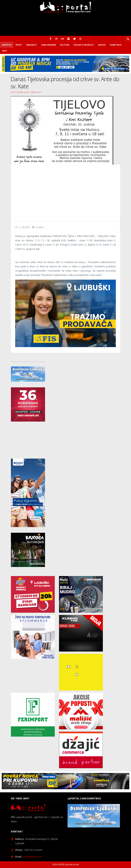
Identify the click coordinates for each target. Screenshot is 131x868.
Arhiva (102, 45)
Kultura (65, 45)
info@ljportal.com (32, 857)
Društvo (7, 45)
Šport (19, 45)
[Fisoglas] (65, 346)
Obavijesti (32, 45)
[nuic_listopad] (81, 612)
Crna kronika (49, 45)
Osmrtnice (116, 45)
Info (4, 51)
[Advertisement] (65, 193)
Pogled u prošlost (84, 45)
